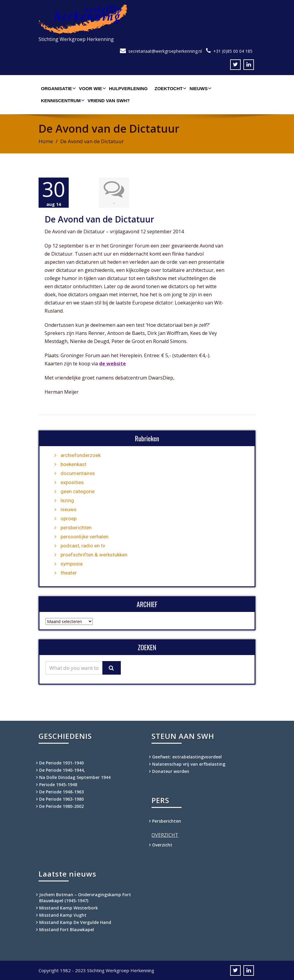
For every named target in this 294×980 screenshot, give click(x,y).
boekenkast (73, 464)
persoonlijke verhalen (84, 536)
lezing (67, 500)
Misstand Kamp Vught (63, 915)
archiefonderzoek (81, 455)
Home (46, 141)
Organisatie (58, 88)
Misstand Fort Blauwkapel (67, 929)
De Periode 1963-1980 (61, 799)
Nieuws (200, 88)
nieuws (69, 509)
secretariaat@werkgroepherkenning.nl (165, 51)
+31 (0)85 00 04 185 (233, 51)
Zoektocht (170, 88)
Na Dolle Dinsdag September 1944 (75, 777)
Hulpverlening (128, 88)
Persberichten (167, 821)
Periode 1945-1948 (58, 784)
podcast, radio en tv (83, 545)
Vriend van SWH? (109, 101)
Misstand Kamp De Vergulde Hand (75, 922)
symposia (72, 563)
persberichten (76, 527)
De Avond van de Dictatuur (99, 219)
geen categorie (78, 491)
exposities (72, 482)
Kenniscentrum (62, 100)
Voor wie (92, 88)
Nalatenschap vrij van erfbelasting (189, 764)
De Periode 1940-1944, (62, 770)
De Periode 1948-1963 (61, 791)
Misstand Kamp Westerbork (69, 908)
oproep (69, 518)
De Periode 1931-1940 (61, 763)
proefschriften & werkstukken (94, 554)
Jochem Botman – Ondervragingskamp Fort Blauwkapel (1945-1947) (85, 897)
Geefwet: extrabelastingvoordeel (187, 756)
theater (69, 572)
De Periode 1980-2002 (61, 806)
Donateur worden (171, 771)
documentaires (78, 473)
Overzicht (162, 845)
